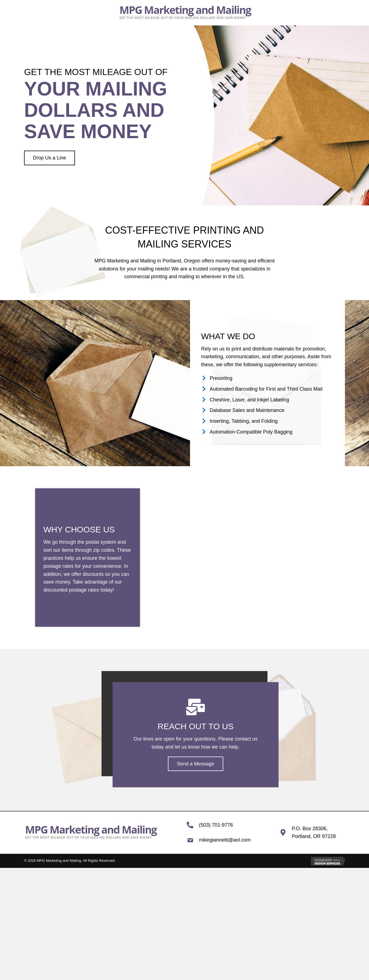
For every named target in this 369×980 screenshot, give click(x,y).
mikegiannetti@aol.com (225, 840)
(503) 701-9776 (216, 825)
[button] (50, 158)
